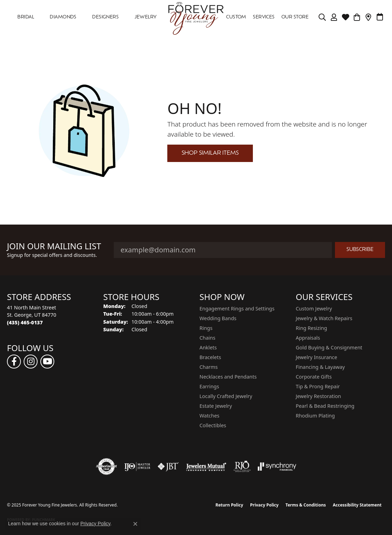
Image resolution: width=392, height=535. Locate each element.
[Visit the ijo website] (137, 467)
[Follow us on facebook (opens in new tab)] (14, 362)
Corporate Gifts (314, 377)
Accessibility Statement (357, 505)
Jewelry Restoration (318, 396)
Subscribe (360, 250)
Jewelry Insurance (316, 357)
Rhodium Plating (315, 416)
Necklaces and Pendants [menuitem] (228, 377)
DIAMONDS (63, 17)
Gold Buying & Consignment (329, 347)
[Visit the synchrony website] (277, 467)
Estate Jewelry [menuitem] (216, 406)
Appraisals (308, 338)
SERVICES (264, 17)
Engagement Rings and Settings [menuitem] (237, 309)
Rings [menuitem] (206, 328)
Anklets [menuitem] (208, 347)
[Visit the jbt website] (168, 467)
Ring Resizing (311, 328)
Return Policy (230, 505)
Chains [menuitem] (208, 338)
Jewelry (146, 17)
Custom (236, 17)
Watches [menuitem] (210, 416)
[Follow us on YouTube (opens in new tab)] (47, 362)
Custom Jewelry (314, 309)
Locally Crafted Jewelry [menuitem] (226, 396)
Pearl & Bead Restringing (325, 406)
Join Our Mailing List (54, 246)
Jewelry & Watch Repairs (324, 318)
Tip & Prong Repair (318, 386)
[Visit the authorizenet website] (106, 467)
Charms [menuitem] (209, 367)
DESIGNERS (105, 17)
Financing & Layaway (320, 367)
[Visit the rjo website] (242, 467)
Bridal (26, 17)
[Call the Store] (25, 322)
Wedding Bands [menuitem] (218, 318)
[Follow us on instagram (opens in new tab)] (31, 362)
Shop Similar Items (210, 153)
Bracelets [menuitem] (210, 357)
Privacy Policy (264, 505)
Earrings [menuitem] (209, 386)
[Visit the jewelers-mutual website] (206, 467)
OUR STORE (295, 17)
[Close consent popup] (135, 524)
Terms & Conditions (306, 505)
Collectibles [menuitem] (213, 425)
